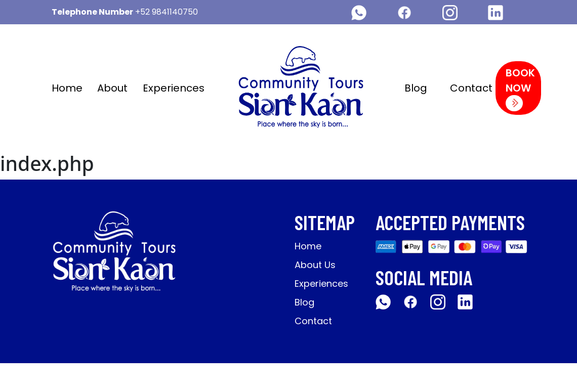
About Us (315, 265)
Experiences (174, 88)
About (112, 88)
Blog (416, 88)
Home (67, 88)
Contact (471, 88)
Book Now (520, 89)
